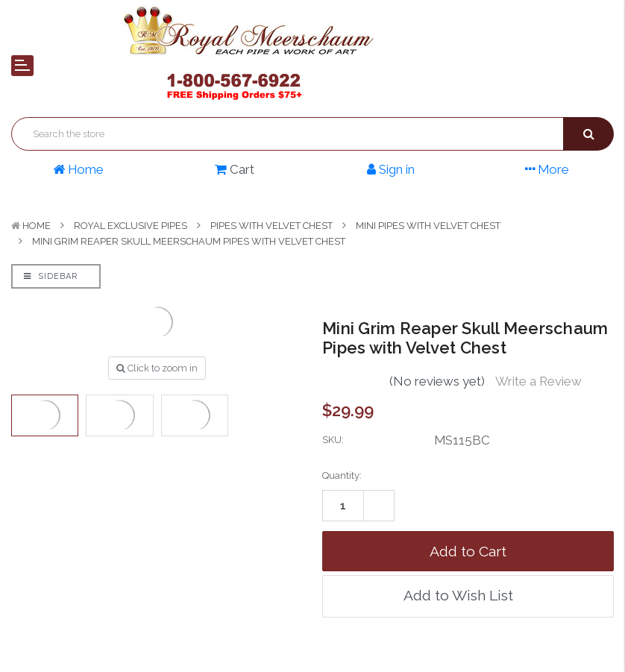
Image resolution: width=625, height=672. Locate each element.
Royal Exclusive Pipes (131, 226)
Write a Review (538, 381)
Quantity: (342, 475)
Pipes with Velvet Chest (271, 226)
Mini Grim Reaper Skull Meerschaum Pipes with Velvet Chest (189, 241)
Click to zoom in (157, 368)
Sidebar (51, 276)
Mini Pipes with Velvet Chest (428, 226)
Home (37, 226)
